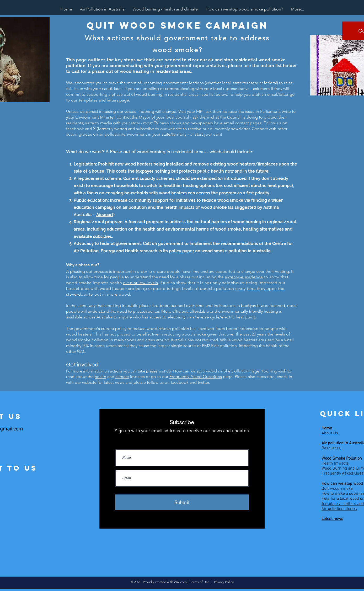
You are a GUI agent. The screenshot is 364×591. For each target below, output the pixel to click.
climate (122, 377)
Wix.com (180, 582)
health (100, 377)
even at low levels (140, 283)
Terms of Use (200, 582)
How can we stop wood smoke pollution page (216, 371)
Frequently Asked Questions (196, 377)
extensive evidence (244, 277)
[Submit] (182, 502)
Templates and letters (98, 100)
